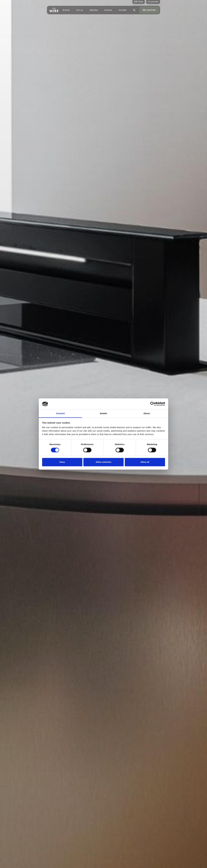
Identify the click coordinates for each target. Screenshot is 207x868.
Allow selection (103, 462)
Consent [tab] (60, 413)
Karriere (108, 10)
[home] (54, 10)
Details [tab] (103, 413)
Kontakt (123, 10)
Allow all (145, 462)
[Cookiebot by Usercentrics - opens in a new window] (152, 404)
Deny (62, 462)
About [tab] (147, 413)
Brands (66, 10)
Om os (80, 10)
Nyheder (94, 10)
